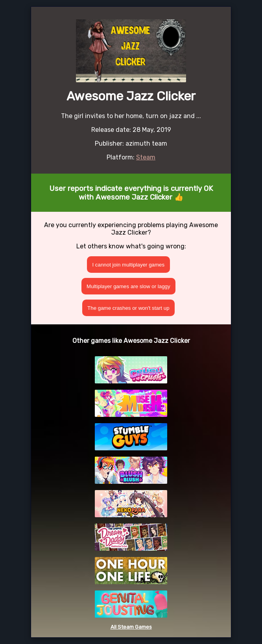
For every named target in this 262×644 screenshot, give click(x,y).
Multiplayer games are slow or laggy (128, 286)
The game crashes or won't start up (128, 308)
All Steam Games (131, 627)
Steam (146, 157)
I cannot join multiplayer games (128, 265)
